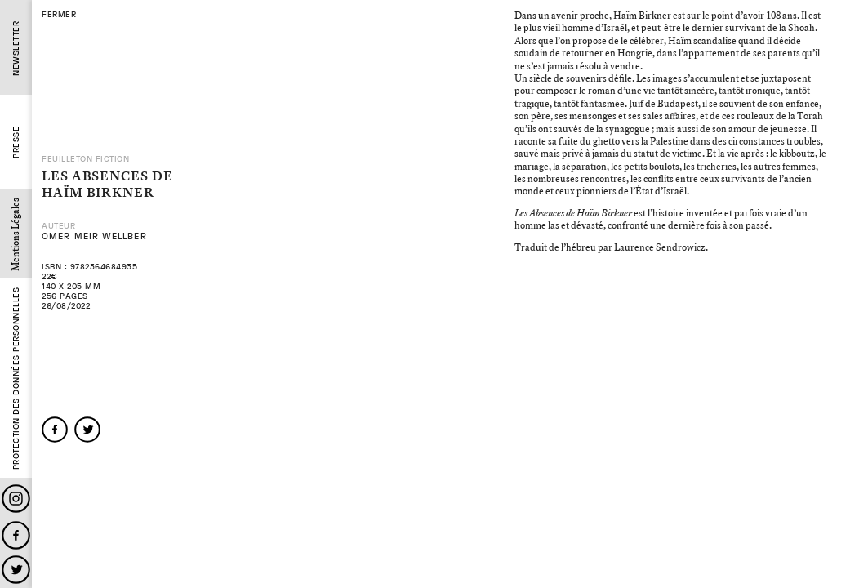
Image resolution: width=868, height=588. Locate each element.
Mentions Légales (16, 234)
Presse (16, 143)
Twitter (16, 570)
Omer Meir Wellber (94, 236)
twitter (87, 430)
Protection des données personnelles (16, 379)
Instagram (16, 499)
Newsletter (16, 49)
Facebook (16, 535)
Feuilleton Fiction (85, 159)
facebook (55, 430)
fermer (59, 15)
